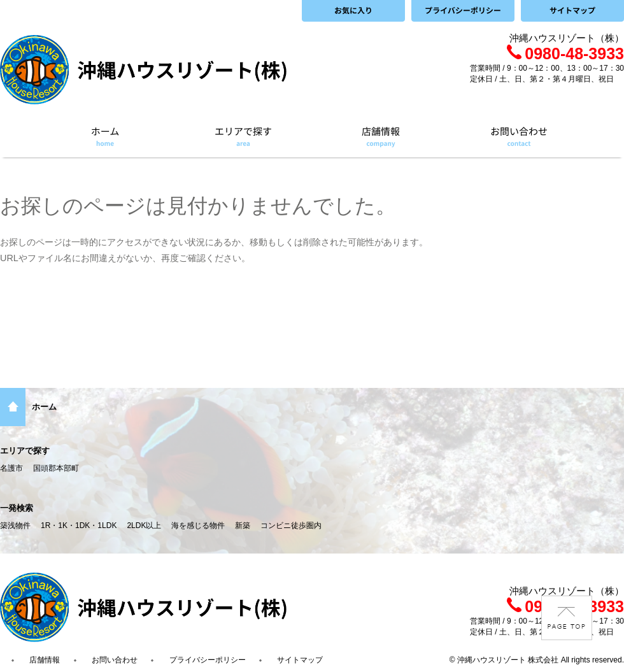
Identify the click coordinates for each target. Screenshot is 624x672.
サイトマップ (300, 660)
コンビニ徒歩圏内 (291, 525)
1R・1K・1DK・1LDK (79, 525)
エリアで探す (25, 451)
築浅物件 (15, 525)
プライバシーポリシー (208, 660)
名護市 (11, 468)
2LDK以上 (144, 525)
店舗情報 (45, 660)
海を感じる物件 (198, 525)
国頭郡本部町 (56, 468)
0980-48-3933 (565, 54)
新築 (243, 525)
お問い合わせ (115, 660)
